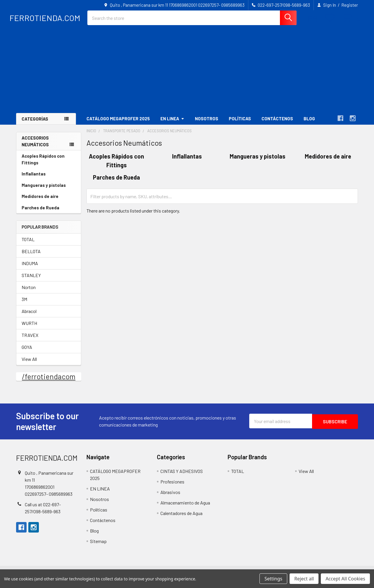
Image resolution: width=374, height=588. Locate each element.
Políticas (240, 123)
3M (24, 304)
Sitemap (98, 546)
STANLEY (31, 280)
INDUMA (30, 268)
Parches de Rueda (40, 213)
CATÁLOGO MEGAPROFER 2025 (118, 123)
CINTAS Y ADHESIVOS (182, 476)
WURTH (29, 328)
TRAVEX (30, 340)
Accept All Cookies (345, 579)
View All (29, 364)
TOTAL (28, 244)
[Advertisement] (187, 74)
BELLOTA (31, 256)
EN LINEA (172, 123)
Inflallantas (34, 179)
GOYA (27, 352)
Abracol (29, 316)
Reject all (304, 579)
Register (350, 5)
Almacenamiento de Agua (185, 508)
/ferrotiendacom (49, 381)
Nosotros (207, 123)
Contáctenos (277, 123)
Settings (273, 579)
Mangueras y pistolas (44, 190)
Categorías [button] (35, 124)
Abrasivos (170, 497)
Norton (29, 292)
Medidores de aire (40, 201)
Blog (309, 123)
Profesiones (172, 487)
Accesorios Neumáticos (35, 146)
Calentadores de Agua (181, 518)
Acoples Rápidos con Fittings (43, 164)
